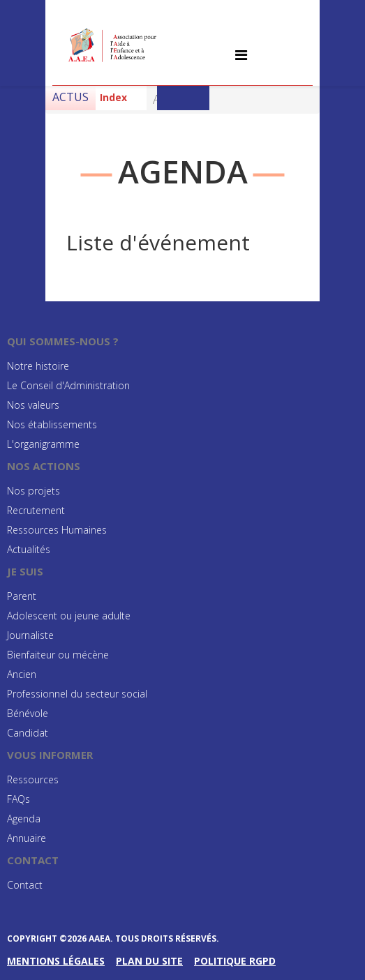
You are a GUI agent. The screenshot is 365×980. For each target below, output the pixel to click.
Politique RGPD (235, 961)
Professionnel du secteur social (77, 694)
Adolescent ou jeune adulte (69, 616)
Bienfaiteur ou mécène (58, 655)
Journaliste (30, 635)
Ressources (33, 779)
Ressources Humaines (57, 530)
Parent (22, 596)
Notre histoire (38, 366)
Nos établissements (52, 424)
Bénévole (28, 713)
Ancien (22, 674)
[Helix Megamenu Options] (241, 55)
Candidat (28, 733)
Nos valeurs (33, 405)
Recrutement (36, 510)
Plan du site (149, 961)
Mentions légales (56, 961)
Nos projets (33, 491)
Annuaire (27, 838)
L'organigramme (43, 444)
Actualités (29, 549)
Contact (25, 885)
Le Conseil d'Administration (68, 385)
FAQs (18, 799)
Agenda (24, 819)
